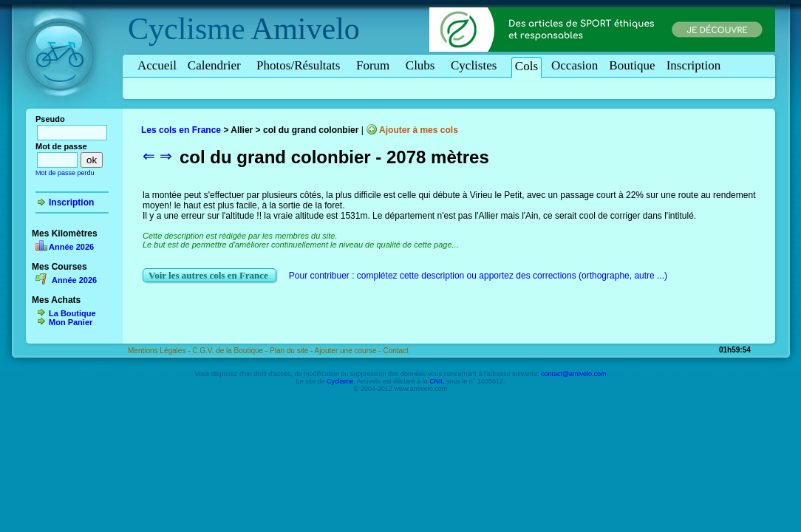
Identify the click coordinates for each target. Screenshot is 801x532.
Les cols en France (181, 130)
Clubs (423, 65)
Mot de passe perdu (65, 173)
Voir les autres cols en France (209, 275)
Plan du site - (292, 351)
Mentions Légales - (160, 351)
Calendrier (217, 65)
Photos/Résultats (301, 65)
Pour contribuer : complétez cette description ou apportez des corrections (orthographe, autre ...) (478, 276)
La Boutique (72, 313)
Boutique (632, 65)
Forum (375, 65)
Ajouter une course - (349, 351)
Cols (526, 66)
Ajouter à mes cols (419, 130)
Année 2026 (71, 247)
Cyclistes (476, 65)
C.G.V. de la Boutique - (231, 351)
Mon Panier (71, 322)
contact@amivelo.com (574, 374)
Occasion (575, 65)
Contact (395, 351)
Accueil (157, 65)
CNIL (437, 381)
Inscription (694, 65)
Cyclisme (187, 29)
